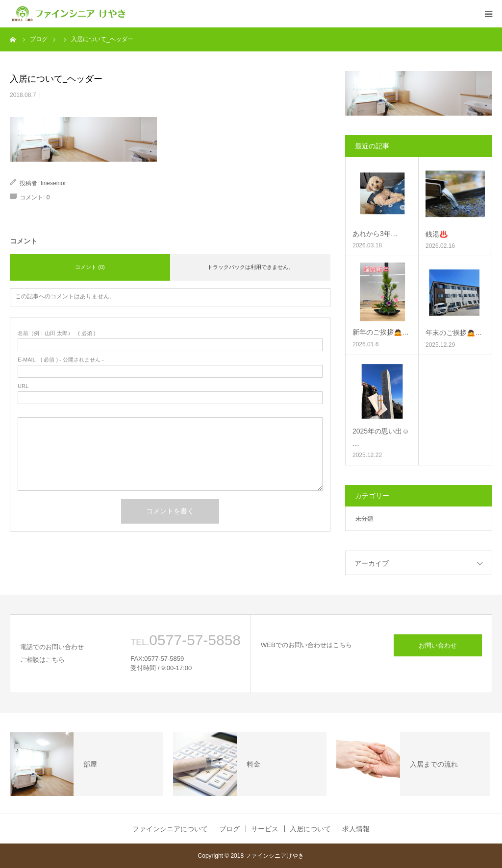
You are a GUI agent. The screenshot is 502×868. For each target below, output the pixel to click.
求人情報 (356, 829)
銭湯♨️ (437, 234)
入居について (310, 829)
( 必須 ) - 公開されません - (61, 360)
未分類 (364, 519)
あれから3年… (375, 234)
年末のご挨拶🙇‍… (454, 333)
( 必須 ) (57, 333)
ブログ (229, 829)
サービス (265, 829)
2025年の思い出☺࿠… (381, 437)
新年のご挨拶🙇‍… (381, 332)
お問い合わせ (438, 645)
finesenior (53, 183)
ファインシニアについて (170, 829)
